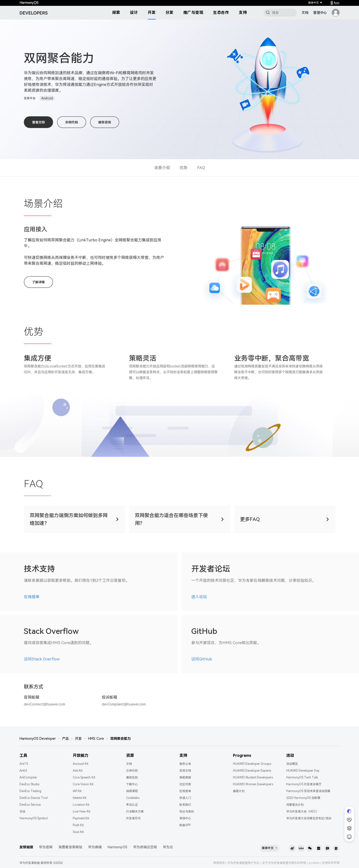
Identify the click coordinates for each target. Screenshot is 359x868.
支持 (243, 13)
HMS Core (96, 739)
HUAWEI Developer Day (303, 771)
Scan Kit (78, 832)
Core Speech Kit (84, 777)
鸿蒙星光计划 (295, 805)
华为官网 (46, 847)
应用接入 (36, 229)
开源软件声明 (331, 863)
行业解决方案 (135, 812)
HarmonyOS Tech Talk (302, 777)
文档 (305, 13)
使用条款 (219, 863)
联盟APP (185, 825)
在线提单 (32, 597)
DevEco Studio (30, 784)
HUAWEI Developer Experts (252, 771)
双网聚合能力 (120, 739)
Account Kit (81, 764)
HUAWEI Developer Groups (252, 764)
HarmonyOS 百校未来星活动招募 (308, 791)
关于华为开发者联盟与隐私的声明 (284, 863)
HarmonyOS (117, 847)
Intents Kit (80, 798)
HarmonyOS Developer (38, 739)
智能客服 (185, 777)
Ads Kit (78, 771)
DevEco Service (30, 805)
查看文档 (38, 122)
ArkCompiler (28, 777)
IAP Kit (77, 791)
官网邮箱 (32, 697)
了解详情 (38, 282)
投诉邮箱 (110, 697)
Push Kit (78, 825)
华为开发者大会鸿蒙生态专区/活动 (309, 818)
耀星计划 (239, 791)
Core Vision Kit (83, 784)
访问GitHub (202, 659)
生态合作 (221, 13)
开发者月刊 (133, 818)
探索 (116, 13)
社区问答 (185, 784)
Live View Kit (82, 812)
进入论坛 (199, 597)
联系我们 (185, 805)
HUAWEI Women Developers (253, 784)
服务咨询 (105, 122)
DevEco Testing (30, 791)
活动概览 (292, 764)
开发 (152, 13)
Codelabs (133, 798)
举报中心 (185, 818)
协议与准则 (187, 812)
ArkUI (23, 771)
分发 (170, 13)
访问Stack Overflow (42, 659)
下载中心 (132, 784)
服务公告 (185, 764)
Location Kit (81, 805)
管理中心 (320, 13)
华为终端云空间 (145, 847)
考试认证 (132, 805)
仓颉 (22, 812)
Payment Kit (81, 818)
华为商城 (95, 847)
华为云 (168, 847)
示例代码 (72, 122)
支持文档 (185, 771)
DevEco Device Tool (34, 798)
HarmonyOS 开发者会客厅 (304, 784)
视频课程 (132, 791)
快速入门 (185, 798)
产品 (65, 739)
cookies (314, 863)
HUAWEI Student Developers (253, 777)
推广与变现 (193, 13)
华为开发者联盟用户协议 (243, 863)
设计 (134, 13)
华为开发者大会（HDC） (303, 812)
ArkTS (24, 764)
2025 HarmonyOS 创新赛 (303, 798)
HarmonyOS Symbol (34, 818)
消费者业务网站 (70, 847)
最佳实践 (132, 777)
